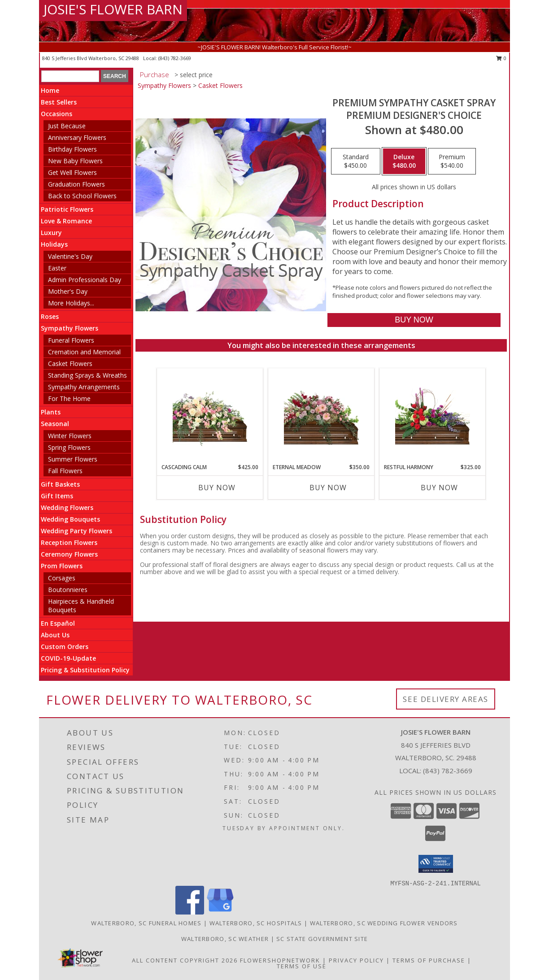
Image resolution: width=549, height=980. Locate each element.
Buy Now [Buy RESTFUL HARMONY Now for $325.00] (439, 488)
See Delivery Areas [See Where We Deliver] (446, 699)
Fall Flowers (65, 471)
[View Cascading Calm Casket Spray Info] (210, 416)
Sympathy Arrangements (84, 387)
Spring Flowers (69, 447)
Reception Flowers (69, 542)
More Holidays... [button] (71, 303)
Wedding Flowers (67, 507)
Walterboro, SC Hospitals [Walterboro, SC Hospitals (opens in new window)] (256, 923)
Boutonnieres (68, 590)
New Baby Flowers (75, 161)
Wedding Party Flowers (76, 531)
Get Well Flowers (72, 172)
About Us (55, 635)
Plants (51, 412)
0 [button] (501, 58)
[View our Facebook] (190, 912)
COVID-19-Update (68, 658)
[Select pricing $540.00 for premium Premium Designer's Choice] (452, 161)
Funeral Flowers (71, 340)
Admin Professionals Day (85, 280)
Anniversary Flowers (77, 137)
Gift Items (57, 496)
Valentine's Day (70, 256)
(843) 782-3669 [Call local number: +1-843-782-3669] (175, 58)
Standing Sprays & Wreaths (87, 375)
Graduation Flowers (76, 184)
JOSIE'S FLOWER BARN (113, 9)
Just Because (67, 126)
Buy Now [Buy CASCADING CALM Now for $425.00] (217, 488)
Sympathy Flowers (70, 328)
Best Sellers (59, 102)
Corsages (62, 578)
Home (50, 90)
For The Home (69, 399)
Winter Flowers (70, 436)
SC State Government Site (322, 939)
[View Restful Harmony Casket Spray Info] (433, 416)
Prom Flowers (62, 566)
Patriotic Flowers (67, 209)
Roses (50, 316)
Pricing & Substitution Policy (85, 670)
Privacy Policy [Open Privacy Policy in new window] (356, 960)
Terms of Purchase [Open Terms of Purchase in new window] (429, 960)
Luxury (51, 233)
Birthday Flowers (72, 149)
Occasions (57, 114)
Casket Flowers (70, 364)
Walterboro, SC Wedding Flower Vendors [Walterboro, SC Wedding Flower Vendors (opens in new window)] (384, 923)
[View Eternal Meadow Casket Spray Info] (321, 416)
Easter (57, 268)
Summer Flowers (73, 459)
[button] (436, 864)
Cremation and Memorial (84, 352)
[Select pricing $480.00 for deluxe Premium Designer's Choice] (404, 161)
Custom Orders (65, 647)
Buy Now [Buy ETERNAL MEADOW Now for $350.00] (328, 488)
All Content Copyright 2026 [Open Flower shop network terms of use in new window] (185, 960)
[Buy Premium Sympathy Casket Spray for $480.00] (414, 320)
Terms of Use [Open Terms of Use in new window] (302, 966)
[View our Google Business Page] (220, 912)
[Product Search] (70, 76)
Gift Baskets (60, 484)
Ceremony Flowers (69, 554)
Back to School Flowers (82, 196)
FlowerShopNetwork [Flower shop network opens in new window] (280, 960)
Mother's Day (68, 291)
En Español (58, 623)
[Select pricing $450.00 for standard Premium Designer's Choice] (356, 161)
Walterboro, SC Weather (225, 939)
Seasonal (55, 424)
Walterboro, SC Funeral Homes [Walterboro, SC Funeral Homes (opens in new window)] (146, 923)
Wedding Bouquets (70, 519)
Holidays (54, 244)
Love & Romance (66, 221)
